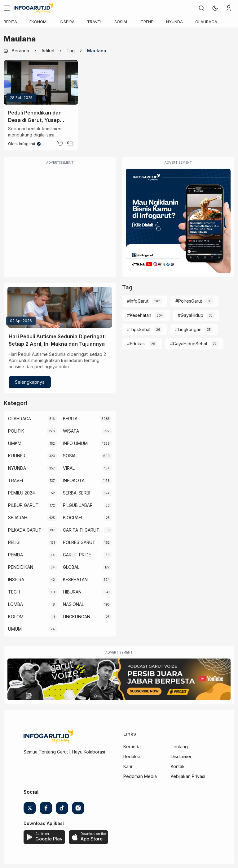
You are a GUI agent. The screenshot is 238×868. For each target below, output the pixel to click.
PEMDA (15, 555)
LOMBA (15, 604)
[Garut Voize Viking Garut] (119, 679)
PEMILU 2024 (22, 493)
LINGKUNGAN (77, 617)
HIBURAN (72, 592)
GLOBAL (71, 567)
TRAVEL (95, 22)
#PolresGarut (189, 301)
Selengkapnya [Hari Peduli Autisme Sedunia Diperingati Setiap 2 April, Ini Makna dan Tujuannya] (30, 382)
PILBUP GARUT (23, 505)
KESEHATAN (75, 579)
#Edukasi (136, 344)
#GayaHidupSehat (189, 344)
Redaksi (132, 756)
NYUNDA (174, 22)
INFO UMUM (75, 443)
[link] (201, 8)
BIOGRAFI (73, 518)
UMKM (15, 443)
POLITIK (16, 431)
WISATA (71, 431)
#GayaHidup (191, 315)
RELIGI (14, 542)
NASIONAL (73, 604)
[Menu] (7, 8)
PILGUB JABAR (78, 505)
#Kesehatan (139, 315)
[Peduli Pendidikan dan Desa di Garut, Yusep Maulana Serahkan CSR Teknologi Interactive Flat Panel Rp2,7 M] (41, 82)
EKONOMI (38, 22)
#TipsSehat (139, 329)
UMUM (15, 629)
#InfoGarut (138, 301)
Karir (128, 766)
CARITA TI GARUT (81, 530)
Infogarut (27, 144)
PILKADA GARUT (25, 530)
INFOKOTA (74, 480)
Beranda (132, 747)
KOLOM (16, 617)
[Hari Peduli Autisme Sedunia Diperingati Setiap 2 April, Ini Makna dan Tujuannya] (60, 307)
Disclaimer (181, 756)
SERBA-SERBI (77, 493)
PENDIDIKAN (21, 567)
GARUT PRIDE (77, 555)
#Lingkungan (188, 329)
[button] (215, 8)
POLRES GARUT (79, 542)
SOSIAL (121, 22)
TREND (147, 22)
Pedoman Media (140, 776)
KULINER (17, 456)
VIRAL (69, 468)
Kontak (178, 766)
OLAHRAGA (206, 22)
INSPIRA (67, 22)
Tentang (179, 747)
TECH (14, 592)
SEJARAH (18, 518)
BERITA (10, 22)
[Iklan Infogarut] (178, 221)
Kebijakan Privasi (188, 776)
